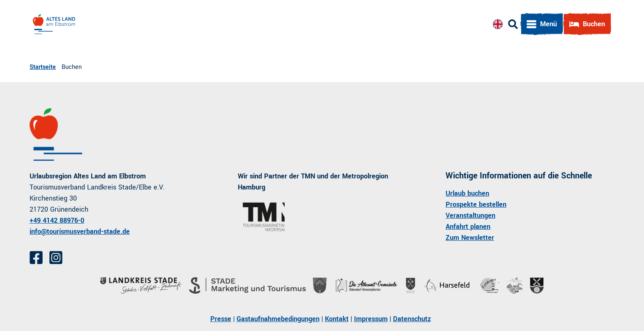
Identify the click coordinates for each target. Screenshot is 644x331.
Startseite (43, 67)
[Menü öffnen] (542, 24)
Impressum (371, 319)
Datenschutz (412, 319)
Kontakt (337, 319)
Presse (221, 319)
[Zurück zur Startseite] (54, 24)
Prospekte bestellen (476, 204)
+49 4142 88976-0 (57, 220)
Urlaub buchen (467, 193)
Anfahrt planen (468, 227)
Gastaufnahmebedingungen (278, 319)
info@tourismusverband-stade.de (80, 232)
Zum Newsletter (470, 238)
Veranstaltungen (470, 216)
